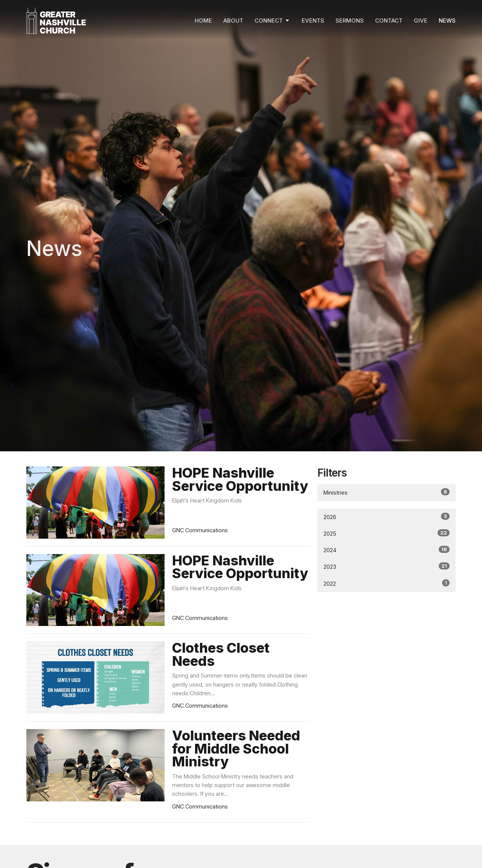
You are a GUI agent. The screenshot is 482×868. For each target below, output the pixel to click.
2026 (387, 517)
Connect (272, 21)
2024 (387, 550)
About (233, 21)
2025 (387, 533)
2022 (387, 583)
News (447, 21)
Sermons (350, 21)
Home (203, 21)
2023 (387, 566)
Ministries (387, 492)
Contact (389, 21)
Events (313, 21)
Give (421, 21)
